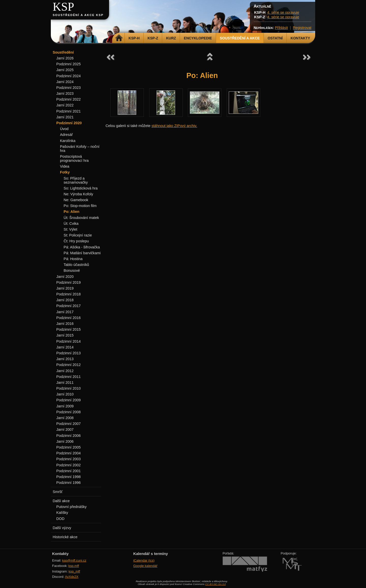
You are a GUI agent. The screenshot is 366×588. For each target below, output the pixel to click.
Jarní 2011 (65, 383)
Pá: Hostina (73, 259)
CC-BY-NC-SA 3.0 (215, 584)
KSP (63, 7)
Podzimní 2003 (69, 459)
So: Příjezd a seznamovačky (76, 180)
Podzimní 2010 (69, 388)
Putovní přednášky (72, 507)
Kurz (171, 38)
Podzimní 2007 (69, 424)
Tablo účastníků (76, 265)
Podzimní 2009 (69, 400)
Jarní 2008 (65, 418)
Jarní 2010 (65, 394)
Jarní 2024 (65, 82)
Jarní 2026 (65, 58)
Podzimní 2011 (69, 377)
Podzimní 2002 (69, 465)
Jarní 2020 (65, 277)
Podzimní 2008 (69, 412)
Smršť (58, 492)
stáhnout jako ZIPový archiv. (174, 126)
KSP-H (134, 38)
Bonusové (72, 271)
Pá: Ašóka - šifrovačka (82, 247)
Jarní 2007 (65, 430)
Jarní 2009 (65, 406)
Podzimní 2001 (69, 471)
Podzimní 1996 (69, 483)
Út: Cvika (71, 224)
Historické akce (65, 537)
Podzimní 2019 (69, 282)
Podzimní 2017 (69, 306)
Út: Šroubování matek (81, 218)
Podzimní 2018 (69, 294)
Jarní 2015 (65, 335)
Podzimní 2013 (69, 353)
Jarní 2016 (65, 324)
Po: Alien (71, 212)
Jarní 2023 (65, 93)
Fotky (65, 172)
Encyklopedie (198, 38)
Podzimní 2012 (69, 365)
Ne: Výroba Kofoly (78, 194)
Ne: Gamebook (76, 200)
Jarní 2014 (65, 347)
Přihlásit (281, 28)
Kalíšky (62, 513)
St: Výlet (70, 229)
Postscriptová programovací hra (74, 158)
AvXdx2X (72, 577)
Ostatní (275, 38)
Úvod (64, 129)
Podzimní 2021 (69, 111)
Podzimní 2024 (69, 76)
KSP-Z (153, 38)
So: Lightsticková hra (81, 188)
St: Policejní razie (78, 235)
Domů (119, 38)
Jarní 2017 (65, 312)
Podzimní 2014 (69, 341)
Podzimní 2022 (69, 99)
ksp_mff (74, 571)
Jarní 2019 (65, 288)
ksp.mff (74, 566)
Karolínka (68, 141)
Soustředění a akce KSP (78, 15)
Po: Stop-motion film (80, 206)
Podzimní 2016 (69, 318)
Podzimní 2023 (69, 88)
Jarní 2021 (65, 117)
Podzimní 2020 (69, 123)
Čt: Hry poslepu (76, 241)
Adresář (66, 135)
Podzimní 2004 (69, 453)
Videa (65, 166)
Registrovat (302, 28)
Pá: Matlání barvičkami (82, 253)
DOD (60, 519)
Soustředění (63, 52)
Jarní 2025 (65, 70)
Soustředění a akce (240, 38)
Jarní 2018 (65, 300)
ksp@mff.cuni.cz (74, 560)
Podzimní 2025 (69, 64)
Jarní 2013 (65, 359)
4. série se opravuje (283, 12)
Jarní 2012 (65, 371)
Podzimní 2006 (69, 436)
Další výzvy (62, 528)
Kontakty (300, 38)
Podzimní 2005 (69, 447)
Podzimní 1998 (69, 477)
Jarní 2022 (65, 105)
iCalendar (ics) (144, 560)
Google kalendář (145, 566)
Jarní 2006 (65, 441)
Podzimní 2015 (69, 329)
